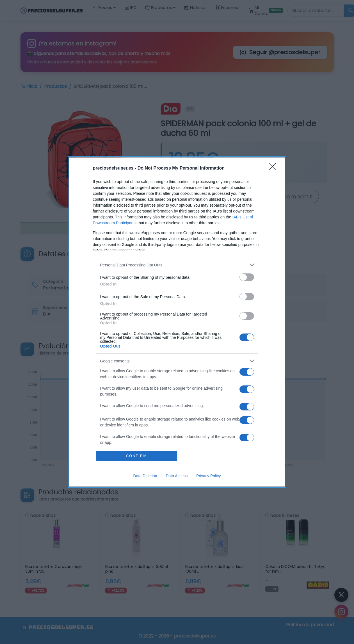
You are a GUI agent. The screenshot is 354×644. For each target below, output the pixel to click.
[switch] (247, 277)
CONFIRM (137, 456)
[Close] (274, 168)
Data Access (177, 476)
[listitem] (177, 265)
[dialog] (177, 322)
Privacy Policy (208, 476)
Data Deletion (145, 476)
